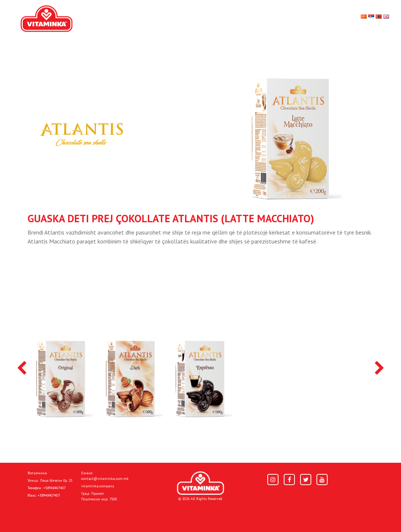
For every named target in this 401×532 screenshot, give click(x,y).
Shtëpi (35, 514)
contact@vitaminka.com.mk (105, 479)
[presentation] (22, 369)
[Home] (200, 483)
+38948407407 (54, 488)
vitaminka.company (98, 486)
